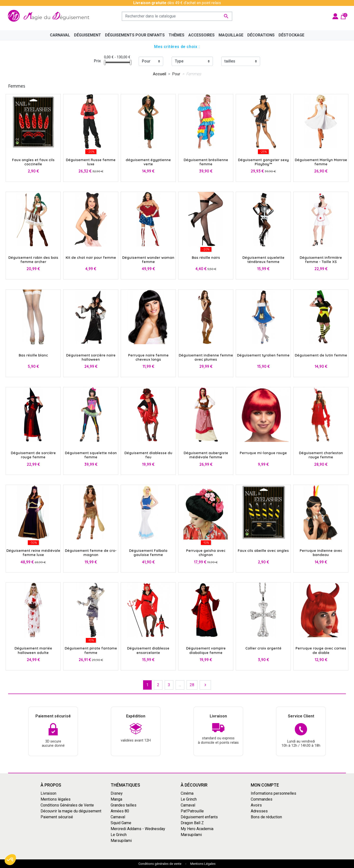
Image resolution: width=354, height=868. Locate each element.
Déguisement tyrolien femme (263, 355)
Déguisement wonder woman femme (148, 260)
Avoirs (256, 805)
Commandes (262, 799)
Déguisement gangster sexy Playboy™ (263, 162)
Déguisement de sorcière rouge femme (33, 455)
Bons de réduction (266, 817)
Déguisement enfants (199, 817)
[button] (10, 860)
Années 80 (120, 811)
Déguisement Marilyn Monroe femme (321, 162)
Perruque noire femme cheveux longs (148, 357)
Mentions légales (56, 799)
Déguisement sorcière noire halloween (91, 357)
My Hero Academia (197, 829)
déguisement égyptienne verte (148, 162)
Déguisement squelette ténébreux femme (263, 260)
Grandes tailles (124, 805)
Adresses (259, 811)
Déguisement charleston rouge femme (321, 455)
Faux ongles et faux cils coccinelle (33, 162)
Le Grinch (119, 835)
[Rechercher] (177, 16)
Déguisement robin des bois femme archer (33, 260)
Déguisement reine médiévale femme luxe (33, 553)
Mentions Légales (203, 864)
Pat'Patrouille (192, 811)
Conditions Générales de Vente (67, 805)
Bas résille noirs (206, 258)
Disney (117, 793)
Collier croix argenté (263, 648)
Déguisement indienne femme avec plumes (206, 357)
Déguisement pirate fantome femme (91, 650)
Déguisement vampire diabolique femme (206, 650)
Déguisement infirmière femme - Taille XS (321, 260)
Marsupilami (121, 841)
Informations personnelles (273, 793)
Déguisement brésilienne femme (206, 162)
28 (192, 685)
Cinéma (187, 793)
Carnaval (118, 817)
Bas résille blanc (33, 355)
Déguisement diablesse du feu (148, 455)
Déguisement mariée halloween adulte (33, 650)
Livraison (48, 793)
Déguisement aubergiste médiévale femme (206, 455)
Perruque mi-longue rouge (263, 453)
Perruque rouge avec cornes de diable (321, 650)
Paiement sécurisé (57, 817)
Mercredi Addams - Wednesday (138, 829)
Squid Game (121, 823)
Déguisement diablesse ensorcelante (148, 650)
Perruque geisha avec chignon (206, 553)
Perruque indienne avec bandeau (321, 553)
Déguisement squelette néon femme (91, 455)
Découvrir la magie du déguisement (71, 811)
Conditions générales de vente (160, 864)
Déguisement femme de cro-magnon (91, 553)
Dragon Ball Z (192, 823)
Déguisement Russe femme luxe (91, 162)
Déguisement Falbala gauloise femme (148, 553)
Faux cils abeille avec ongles (263, 551)
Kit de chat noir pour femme (91, 258)
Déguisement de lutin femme (321, 355)
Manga (116, 799)
